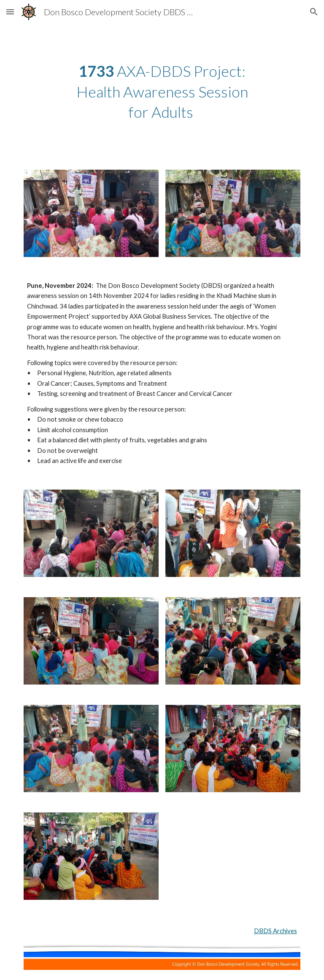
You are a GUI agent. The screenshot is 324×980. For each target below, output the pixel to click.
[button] (10, 12)
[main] (162, 92)
